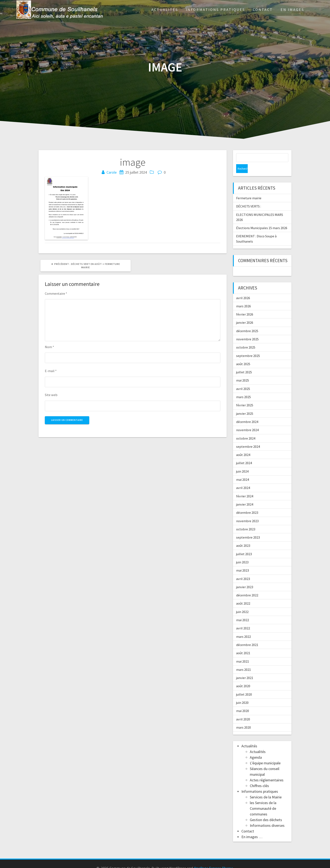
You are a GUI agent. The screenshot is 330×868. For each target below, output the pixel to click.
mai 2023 (243, 561)
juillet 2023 (244, 545)
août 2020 (243, 677)
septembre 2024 (248, 438)
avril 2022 (243, 619)
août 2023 (243, 537)
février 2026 (245, 305)
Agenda (256, 748)
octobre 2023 (246, 520)
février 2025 (245, 396)
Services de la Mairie (266, 788)
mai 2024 (243, 471)
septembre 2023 (248, 528)
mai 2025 (243, 371)
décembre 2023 (247, 504)
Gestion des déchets (266, 811)
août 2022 (243, 595)
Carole (112, 172)
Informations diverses (267, 817)
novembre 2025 (247, 330)
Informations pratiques (215, 10)
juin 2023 (242, 553)
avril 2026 (243, 289)
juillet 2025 (244, 363)
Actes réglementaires (267, 771)
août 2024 (243, 446)
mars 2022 (244, 628)
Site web (51, 395)
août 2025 (243, 355)
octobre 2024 (246, 429)
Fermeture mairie (249, 189)
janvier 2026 (245, 314)
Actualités (165, 10)
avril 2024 (243, 479)
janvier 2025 (245, 405)
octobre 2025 (246, 338)
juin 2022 (242, 603)
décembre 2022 (247, 586)
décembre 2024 (247, 413)
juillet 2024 (244, 454)
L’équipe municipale (265, 754)
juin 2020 (242, 694)
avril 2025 (243, 380)
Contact (263, 10)
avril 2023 (243, 570)
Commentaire (56, 293)
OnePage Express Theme (213, 859)
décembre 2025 (247, 322)
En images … (295, 10)
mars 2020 (244, 719)
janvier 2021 (245, 669)
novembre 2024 (247, 421)
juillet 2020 (244, 686)
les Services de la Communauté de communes (263, 800)
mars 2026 (244, 297)
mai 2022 (243, 611)
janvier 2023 (245, 578)
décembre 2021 (247, 636)
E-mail (51, 371)
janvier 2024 (245, 495)
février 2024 (245, 487)
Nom (49, 347)
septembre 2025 (248, 347)
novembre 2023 (247, 512)
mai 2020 (243, 702)
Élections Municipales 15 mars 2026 (262, 219)
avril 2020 (243, 710)
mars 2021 (244, 661)
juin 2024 (242, 462)
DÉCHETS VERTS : (249, 197)
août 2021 (243, 644)
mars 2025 (244, 388)
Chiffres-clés (259, 777)
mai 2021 (243, 653)
